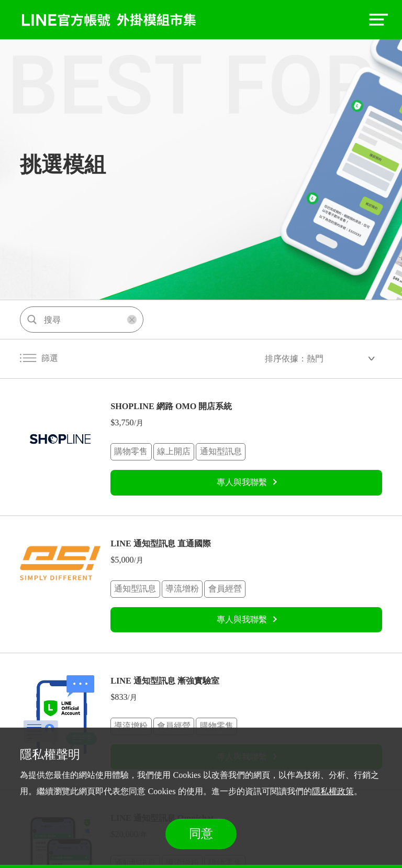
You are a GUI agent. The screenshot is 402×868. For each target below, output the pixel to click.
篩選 (39, 358)
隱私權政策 (333, 792)
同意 (201, 834)
